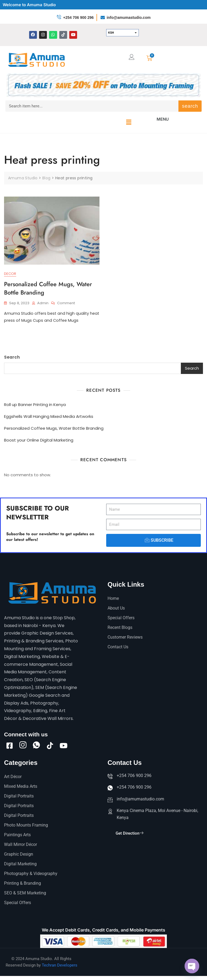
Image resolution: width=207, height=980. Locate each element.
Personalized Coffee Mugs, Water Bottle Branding (48, 288)
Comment (66, 303)
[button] (129, 122)
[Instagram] (23, 745)
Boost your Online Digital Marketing (39, 441)
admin (43, 303)
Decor (10, 274)
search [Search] (190, 106)
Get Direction (130, 839)
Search (12, 358)
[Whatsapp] (36, 745)
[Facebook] (9, 745)
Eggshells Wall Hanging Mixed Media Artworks (49, 417)
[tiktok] (50, 745)
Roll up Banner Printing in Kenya (35, 405)
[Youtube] (63, 745)
